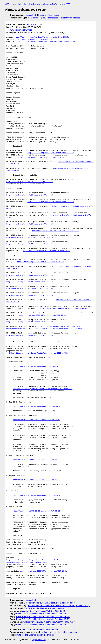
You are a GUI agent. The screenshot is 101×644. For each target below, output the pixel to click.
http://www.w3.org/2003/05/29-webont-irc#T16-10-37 (41, 157)
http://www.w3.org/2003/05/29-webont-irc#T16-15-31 (40, 262)
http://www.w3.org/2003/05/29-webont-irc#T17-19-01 (43, 571)
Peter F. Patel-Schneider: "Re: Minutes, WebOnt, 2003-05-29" (43, 614)
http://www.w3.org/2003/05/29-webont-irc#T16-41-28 (30, 295)
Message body (30, 15)
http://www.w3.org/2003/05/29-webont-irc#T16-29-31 (37, 407)
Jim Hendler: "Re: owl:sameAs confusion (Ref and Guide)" (49, 603)
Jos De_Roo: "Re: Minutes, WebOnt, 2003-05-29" (46, 608)
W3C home (10, 4)
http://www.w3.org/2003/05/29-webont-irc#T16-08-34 (30, 182)
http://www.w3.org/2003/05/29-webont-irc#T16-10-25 (51, 153)
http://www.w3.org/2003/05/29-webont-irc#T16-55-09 (37, 480)
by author (73, 632)
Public (32, 4)
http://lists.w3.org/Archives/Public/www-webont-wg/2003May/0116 (43, 389)
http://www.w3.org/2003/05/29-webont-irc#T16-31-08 (30, 289)
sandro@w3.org (34, 24)
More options (53, 15)
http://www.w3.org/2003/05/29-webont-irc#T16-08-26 (51, 202)
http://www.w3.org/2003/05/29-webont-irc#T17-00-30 (63, 309)
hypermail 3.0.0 (39, 640)
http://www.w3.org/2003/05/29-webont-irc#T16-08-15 (30, 195)
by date (44, 632)
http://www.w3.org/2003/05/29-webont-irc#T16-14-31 (30, 244)
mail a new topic (52, 629)
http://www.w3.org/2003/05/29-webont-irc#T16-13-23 (30, 224)
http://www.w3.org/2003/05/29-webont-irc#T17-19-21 (59, 329)
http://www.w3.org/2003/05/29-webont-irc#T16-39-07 (37, 460)
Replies (77, 18)
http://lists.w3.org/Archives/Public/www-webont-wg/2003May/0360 (46, 42)
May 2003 (66, 4)
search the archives (46, 635)
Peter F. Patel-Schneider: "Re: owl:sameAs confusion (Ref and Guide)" (59, 606)
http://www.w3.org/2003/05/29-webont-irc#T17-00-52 (37, 496)
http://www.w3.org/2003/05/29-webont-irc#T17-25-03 (30, 335)
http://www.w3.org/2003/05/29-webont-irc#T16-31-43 (37, 420)
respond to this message (33, 629)
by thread (53, 632)
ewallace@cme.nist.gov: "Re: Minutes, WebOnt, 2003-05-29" (49, 622)
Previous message (50, 18)
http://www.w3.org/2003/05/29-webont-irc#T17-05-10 (37, 511)
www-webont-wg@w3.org (48, 4)
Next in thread (66, 18)
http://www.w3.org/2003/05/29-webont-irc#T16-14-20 (30, 237)
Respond (42, 15)
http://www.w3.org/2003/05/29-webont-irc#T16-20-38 (37, 367)
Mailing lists (22, 4)
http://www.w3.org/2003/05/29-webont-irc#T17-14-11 (42, 315)
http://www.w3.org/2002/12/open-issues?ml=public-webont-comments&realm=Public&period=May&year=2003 (33, 561)
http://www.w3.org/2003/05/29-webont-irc (34, 39)
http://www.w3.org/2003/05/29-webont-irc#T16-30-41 (30, 282)
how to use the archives (26, 635)
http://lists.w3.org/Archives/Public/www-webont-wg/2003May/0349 (39, 353)
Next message (34, 18)
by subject (63, 632)
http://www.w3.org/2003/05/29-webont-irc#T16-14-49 (46, 251)
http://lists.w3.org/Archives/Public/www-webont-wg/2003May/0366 (45, 37)
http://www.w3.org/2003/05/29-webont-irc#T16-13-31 (56, 231)
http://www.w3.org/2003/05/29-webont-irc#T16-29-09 (30, 275)
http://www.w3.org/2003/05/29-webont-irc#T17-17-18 (30, 322)
